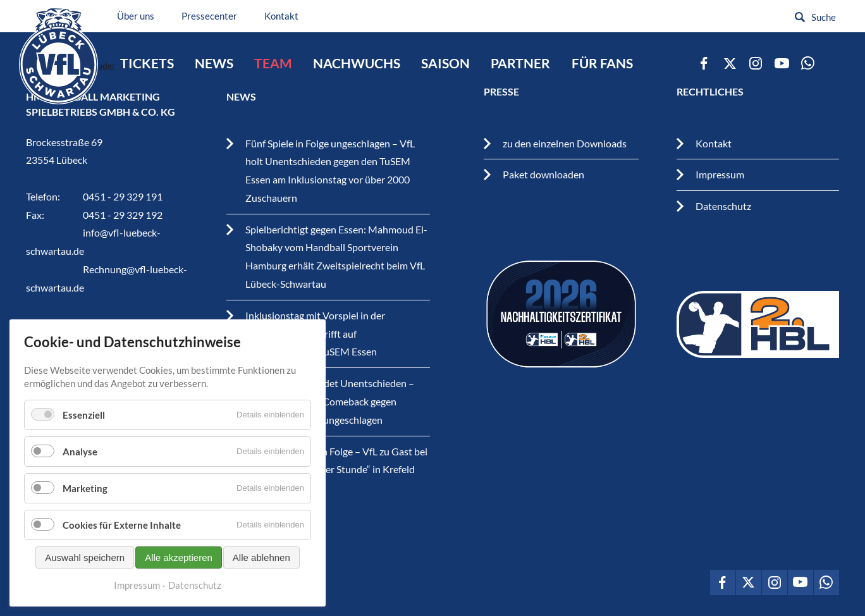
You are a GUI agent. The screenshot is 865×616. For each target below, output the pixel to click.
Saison (445, 63)
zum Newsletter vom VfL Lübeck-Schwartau (833, 63)
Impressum (720, 174)
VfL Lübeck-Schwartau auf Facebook (704, 63)
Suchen (800, 17)
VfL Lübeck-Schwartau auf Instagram (756, 63)
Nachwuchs (357, 63)
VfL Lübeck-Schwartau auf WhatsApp (807, 63)
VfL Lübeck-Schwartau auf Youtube (782, 63)
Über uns (136, 16)
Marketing (85, 520)
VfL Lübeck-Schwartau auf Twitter (730, 63)
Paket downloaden (543, 174)
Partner (520, 63)
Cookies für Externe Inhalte (122, 557)
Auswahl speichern (85, 589)
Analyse (80, 483)
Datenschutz (723, 206)
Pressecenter (209, 16)
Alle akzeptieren (179, 589)
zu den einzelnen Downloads (565, 143)
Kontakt (281, 16)
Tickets (147, 63)
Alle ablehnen (261, 589)
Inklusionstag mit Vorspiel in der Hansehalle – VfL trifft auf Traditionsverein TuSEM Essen (315, 334)
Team (273, 63)
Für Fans (602, 63)
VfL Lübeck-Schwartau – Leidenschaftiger (58, 56)
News (214, 63)
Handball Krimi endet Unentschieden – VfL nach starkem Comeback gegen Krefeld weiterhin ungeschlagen (330, 401)
